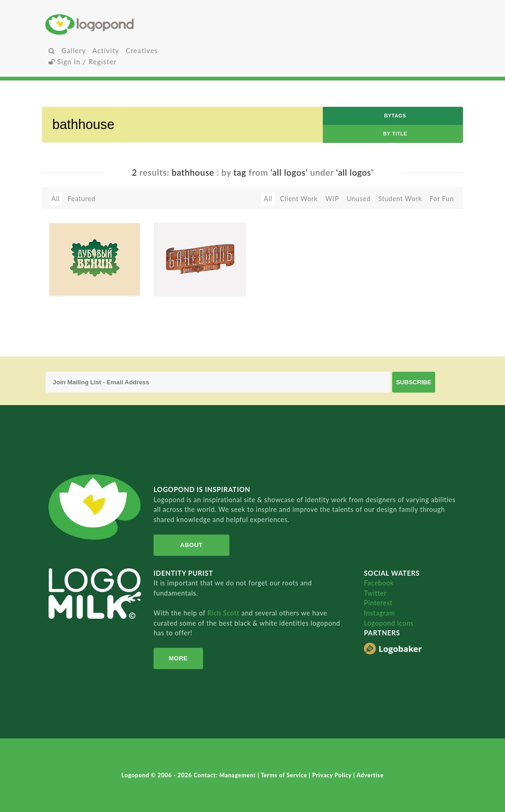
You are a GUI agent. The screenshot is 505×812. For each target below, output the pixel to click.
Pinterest (378, 603)
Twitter (375, 593)
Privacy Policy (333, 775)
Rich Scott (224, 613)
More (178, 658)
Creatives (142, 51)
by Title (395, 134)
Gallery (74, 51)
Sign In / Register (83, 62)
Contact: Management (226, 775)
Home (114, 24)
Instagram (379, 613)
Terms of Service (285, 775)
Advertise (370, 775)
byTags (395, 116)
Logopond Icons (389, 623)
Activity (106, 51)
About (191, 545)
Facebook (379, 583)
